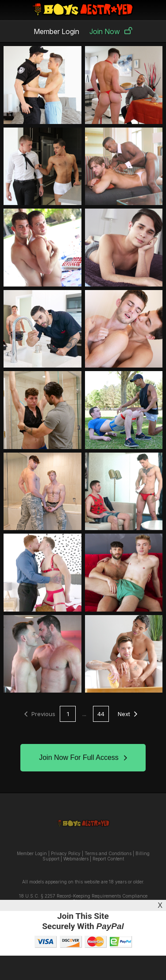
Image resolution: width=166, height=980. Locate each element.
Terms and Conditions (108, 853)
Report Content (108, 859)
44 (101, 714)
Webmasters (76, 859)
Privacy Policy (66, 853)
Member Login (56, 31)
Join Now (111, 31)
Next (127, 714)
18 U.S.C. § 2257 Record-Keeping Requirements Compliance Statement (83, 899)
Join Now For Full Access (83, 757)
